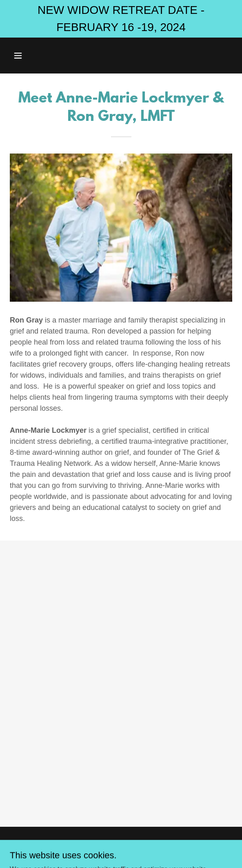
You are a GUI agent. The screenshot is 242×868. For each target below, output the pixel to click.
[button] (35, 56)
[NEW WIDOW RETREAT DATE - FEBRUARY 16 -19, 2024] (121, 19)
